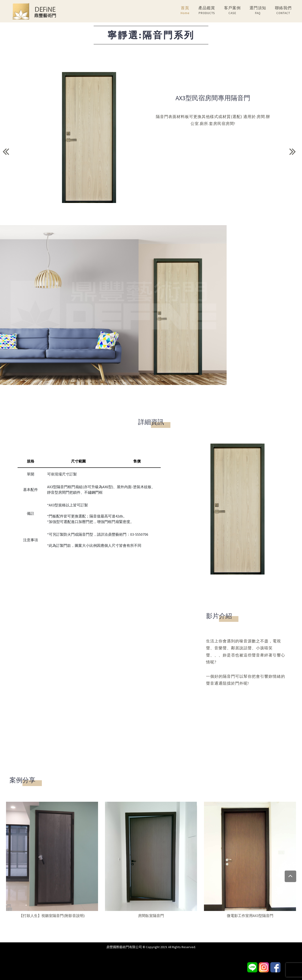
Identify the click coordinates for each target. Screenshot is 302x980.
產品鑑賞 (207, 11)
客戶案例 (232, 11)
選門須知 (258, 11)
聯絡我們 (283, 11)
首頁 (185, 11)
